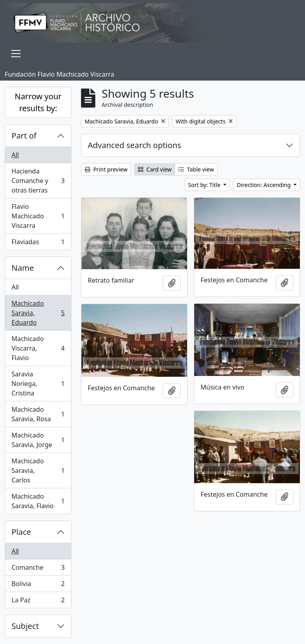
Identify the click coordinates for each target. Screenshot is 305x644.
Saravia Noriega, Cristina (38, 384)
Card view (155, 169)
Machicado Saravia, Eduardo (38, 313)
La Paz (38, 602)
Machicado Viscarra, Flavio (38, 348)
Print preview (106, 169)
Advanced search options (134, 145)
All (15, 155)
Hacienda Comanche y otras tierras (38, 181)
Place (21, 532)
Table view (196, 169)
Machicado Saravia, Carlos (38, 470)
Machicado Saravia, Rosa (38, 414)
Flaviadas (38, 243)
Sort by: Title (205, 185)
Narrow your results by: (38, 102)
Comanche (38, 569)
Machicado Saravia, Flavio (38, 501)
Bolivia (38, 585)
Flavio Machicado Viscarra (38, 216)
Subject (25, 626)
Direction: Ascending (264, 185)
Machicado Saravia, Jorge (38, 440)
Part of (24, 136)
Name (23, 268)
